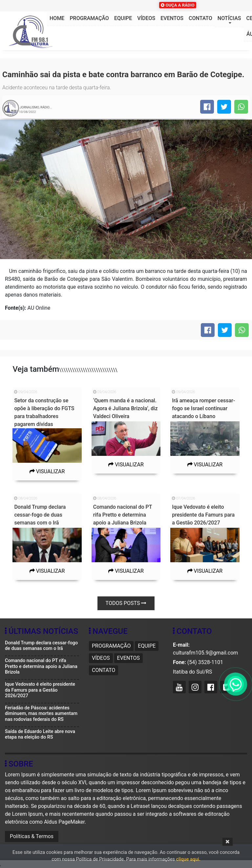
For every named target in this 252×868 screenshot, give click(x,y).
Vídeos (146, 18)
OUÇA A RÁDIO (178, 5)
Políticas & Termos (32, 836)
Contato (200, 18)
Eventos (172, 18)
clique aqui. (188, 859)
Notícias (229, 18)
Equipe (123, 18)
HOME (57, 18)
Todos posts (126, 603)
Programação (89, 18)
